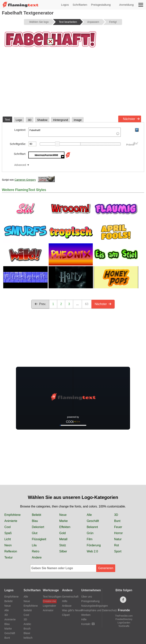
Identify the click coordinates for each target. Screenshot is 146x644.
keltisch (28, 638)
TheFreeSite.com (124, 616)
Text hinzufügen (50, 597)
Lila (34, 545)
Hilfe (65, 601)
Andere (37, 557)
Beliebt (36, 515)
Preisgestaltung (101, 5)
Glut (35, 533)
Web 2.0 (92, 551)
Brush (27, 629)
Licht (8, 539)
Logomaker (49, 606)
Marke (63, 521)
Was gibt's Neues (72, 610)
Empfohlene (12, 515)
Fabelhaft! (75, 132)
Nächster (131, 119)
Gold (63, 533)
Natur (118, 539)
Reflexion (11, 551)
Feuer (118, 527)
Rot (117, 545)
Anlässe (67, 606)
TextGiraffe (124, 626)
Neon (8, 545)
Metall (63, 539)
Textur (9, 557)
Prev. (40, 304)
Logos (65, 5)
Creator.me (49, 601)
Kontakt (88, 624)
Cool (8, 527)
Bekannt (92, 527)
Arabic (27, 624)
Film (90, 539)
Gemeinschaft (70, 597)
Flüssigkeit (39, 539)
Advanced (20, 165)
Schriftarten (80, 5)
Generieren (106, 568)
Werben (86, 615)
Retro (35, 551)
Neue (63, 515)
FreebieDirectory (124, 619)
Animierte (11, 521)
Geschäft (93, 521)
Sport (118, 551)
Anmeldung (126, 5)
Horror (119, 533)
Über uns (87, 597)
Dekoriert (38, 527)
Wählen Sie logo (39, 22)
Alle (89, 515)
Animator (48, 610)
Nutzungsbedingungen (94, 606)
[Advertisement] (73, 85)
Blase (27, 633)
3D (116, 515)
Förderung (94, 545)
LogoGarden (124, 623)
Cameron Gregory (25, 180)
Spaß (8, 533)
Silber (63, 551)
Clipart (66, 615)
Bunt (117, 521)
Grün (90, 533)
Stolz (63, 545)
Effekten (65, 527)
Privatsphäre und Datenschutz (99, 610)
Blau (35, 521)
